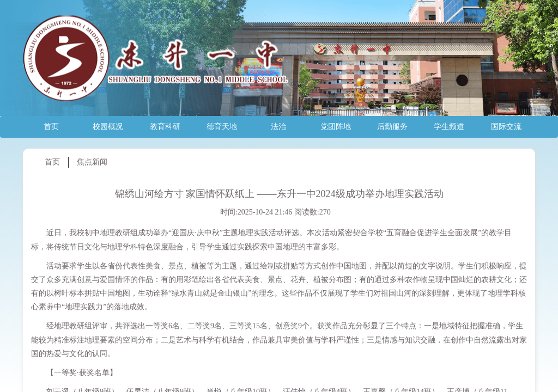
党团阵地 (336, 127)
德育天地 (222, 127)
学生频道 (449, 127)
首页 (51, 127)
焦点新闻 (92, 162)
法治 (278, 127)
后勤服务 (392, 127)
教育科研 (165, 127)
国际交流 (506, 127)
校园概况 (108, 127)
